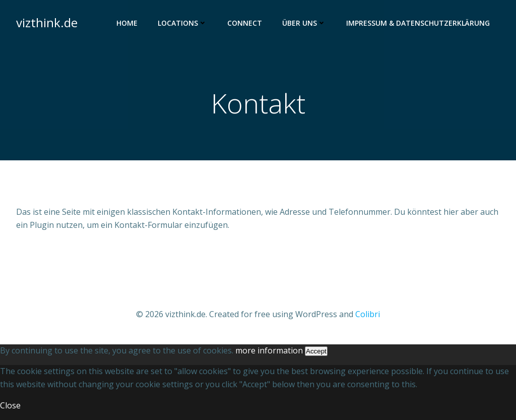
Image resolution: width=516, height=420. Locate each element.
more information (269, 350)
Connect (245, 23)
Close (10, 405)
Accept (316, 351)
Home (127, 23)
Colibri (368, 314)
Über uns (304, 23)
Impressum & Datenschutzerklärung (418, 23)
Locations (182, 23)
